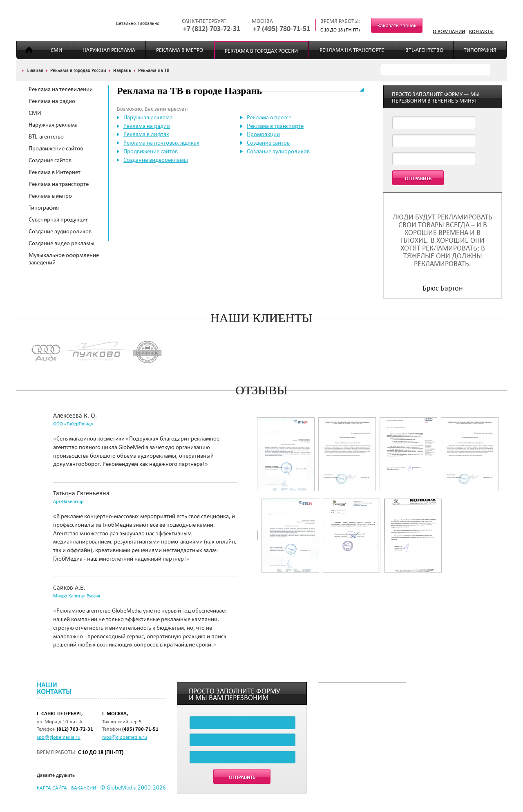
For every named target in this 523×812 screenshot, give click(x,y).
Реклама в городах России (261, 51)
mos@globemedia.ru (125, 737)
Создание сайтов (50, 160)
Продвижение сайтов (56, 148)
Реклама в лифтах (146, 134)
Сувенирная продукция (59, 219)
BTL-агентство (424, 50)
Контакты (481, 31)
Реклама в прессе (269, 117)
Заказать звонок (397, 26)
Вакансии (84, 787)
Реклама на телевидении (61, 89)
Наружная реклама (109, 50)
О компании (449, 31)
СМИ (56, 50)
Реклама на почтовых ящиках (161, 143)
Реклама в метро (180, 50)
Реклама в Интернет (55, 172)
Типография (480, 50)
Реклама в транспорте (275, 126)
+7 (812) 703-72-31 (212, 29)
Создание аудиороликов (60, 231)
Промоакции (263, 134)
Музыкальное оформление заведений (64, 259)
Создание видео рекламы (61, 243)
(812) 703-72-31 (75, 729)
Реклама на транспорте (352, 50)
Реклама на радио (52, 101)
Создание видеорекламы (156, 160)
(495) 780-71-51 (140, 729)
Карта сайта (52, 787)
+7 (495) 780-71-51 (282, 29)
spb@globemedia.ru (59, 737)
